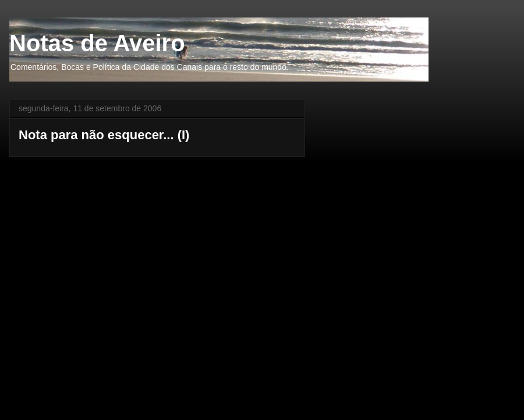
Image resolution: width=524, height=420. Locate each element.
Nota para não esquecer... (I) (104, 135)
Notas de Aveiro (97, 43)
